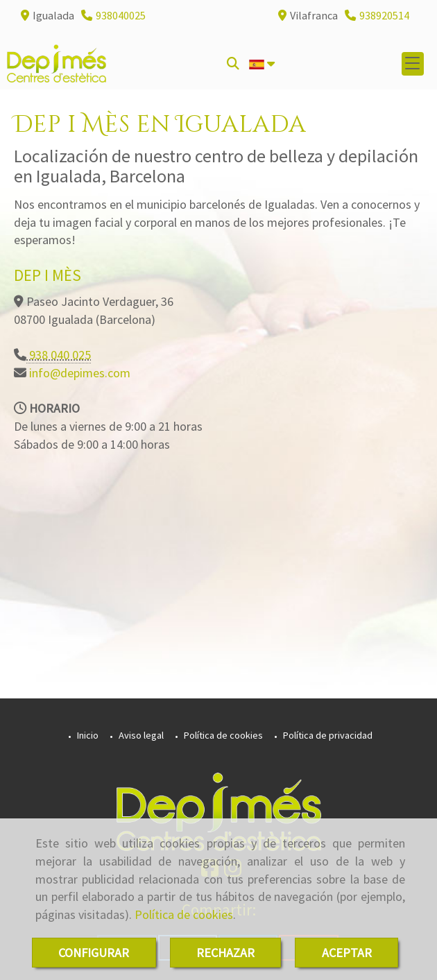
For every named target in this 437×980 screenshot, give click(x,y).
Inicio (87, 735)
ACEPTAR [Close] (347, 953)
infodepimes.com (78, 373)
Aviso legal (140, 735)
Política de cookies (184, 914)
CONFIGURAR (94, 953)
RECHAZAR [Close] (225, 953)
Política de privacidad (327, 735)
